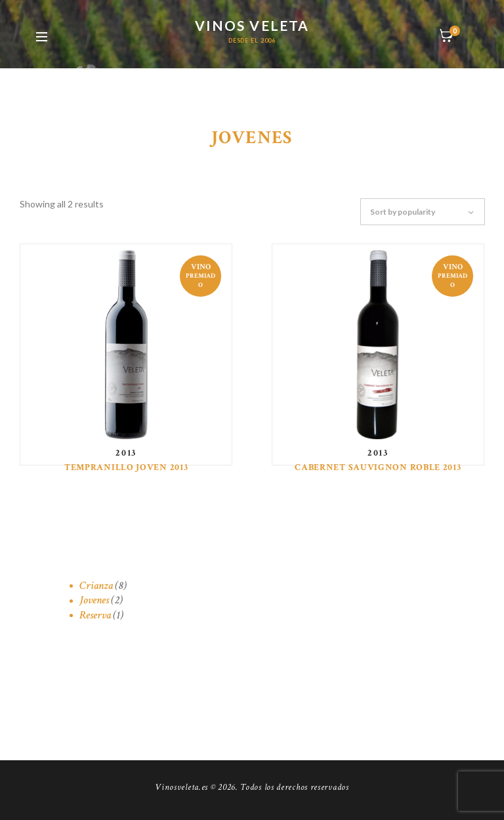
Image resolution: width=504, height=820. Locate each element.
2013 (126, 453)
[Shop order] (429, 212)
